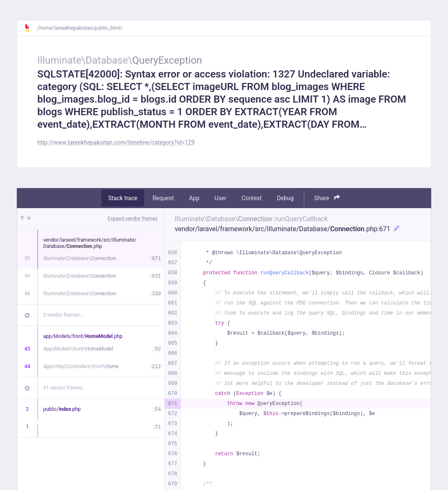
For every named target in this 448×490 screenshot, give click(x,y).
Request (163, 198)
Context (251, 198)
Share (327, 198)
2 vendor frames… (63, 315)
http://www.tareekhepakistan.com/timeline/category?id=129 (116, 142)
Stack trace (123, 198)
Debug (285, 198)
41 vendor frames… (64, 388)
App (194, 198)
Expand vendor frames (133, 219)
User (220, 198)
